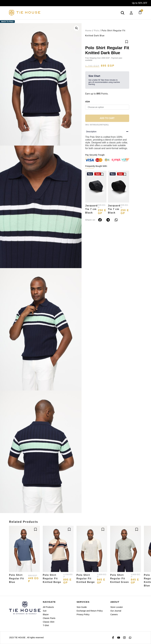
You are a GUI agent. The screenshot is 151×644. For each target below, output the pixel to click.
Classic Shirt (49, 622)
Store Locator (117, 607)
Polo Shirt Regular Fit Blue (16, 579)
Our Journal (116, 611)
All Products (48, 607)
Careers (114, 614)
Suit (45, 611)
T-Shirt (46, 625)
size (88, 101)
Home (88, 31)
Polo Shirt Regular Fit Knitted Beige (52, 579)
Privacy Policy (83, 614)
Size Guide (82, 607)
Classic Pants (49, 618)
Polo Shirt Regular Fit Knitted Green (120, 579)
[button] (77, 28)
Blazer (46, 614)
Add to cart (107, 118)
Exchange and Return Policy (90, 611)
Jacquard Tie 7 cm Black (91, 209)
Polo (97, 31)
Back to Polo (7, 22)
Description (91, 132)
